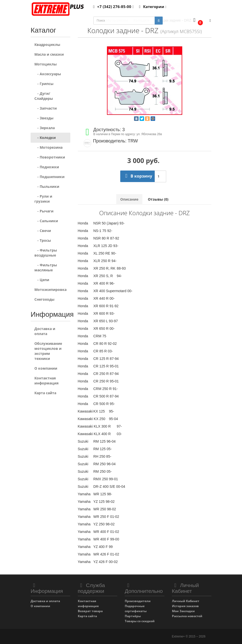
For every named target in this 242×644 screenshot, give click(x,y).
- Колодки (45, 138)
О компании (46, 368)
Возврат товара (90, 611)
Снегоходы (44, 299)
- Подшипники (49, 177)
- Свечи (43, 231)
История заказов (185, 606)
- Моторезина (48, 147)
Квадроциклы (47, 45)
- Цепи (42, 280)
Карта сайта (45, 393)
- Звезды (44, 118)
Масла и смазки (49, 54)
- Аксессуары (48, 74)
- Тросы (43, 240)
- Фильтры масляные (46, 267)
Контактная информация (46, 381)
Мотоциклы (46, 64)
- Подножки (47, 167)
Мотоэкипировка (50, 290)
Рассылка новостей (187, 616)
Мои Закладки (183, 611)
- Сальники (46, 221)
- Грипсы (44, 84)
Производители (138, 601)
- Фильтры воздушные (46, 253)
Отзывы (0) (158, 199)
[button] (197, 21)
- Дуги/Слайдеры (44, 96)
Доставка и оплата (45, 331)
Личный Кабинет (186, 601)
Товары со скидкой (140, 621)
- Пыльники (47, 186)
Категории (152, 7)
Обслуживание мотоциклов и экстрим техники (48, 351)
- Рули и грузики (43, 199)
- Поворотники (50, 157)
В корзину (137, 176)
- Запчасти (46, 108)
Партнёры (133, 616)
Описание (129, 199)
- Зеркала (45, 128)
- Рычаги (44, 211)
